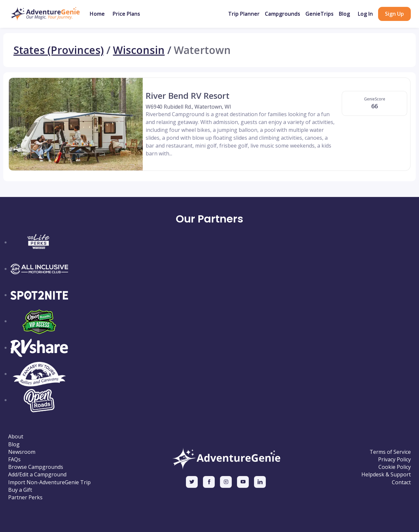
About (16, 437)
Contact (401, 482)
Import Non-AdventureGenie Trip (49, 482)
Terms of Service (390, 452)
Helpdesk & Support (386, 475)
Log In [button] (365, 14)
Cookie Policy (395, 467)
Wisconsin (139, 50)
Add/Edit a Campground (37, 475)
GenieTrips (319, 14)
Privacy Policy (394, 460)
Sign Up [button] (394, 14)
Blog (344, 14)
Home (97, 14)
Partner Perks (25, 497)
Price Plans (126, 14)
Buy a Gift (20, 490)
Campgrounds (282, 14)
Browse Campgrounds (36, 467)
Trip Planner (244, 14)
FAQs (14, 460)
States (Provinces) (59, 50)
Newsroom (22, 452)
